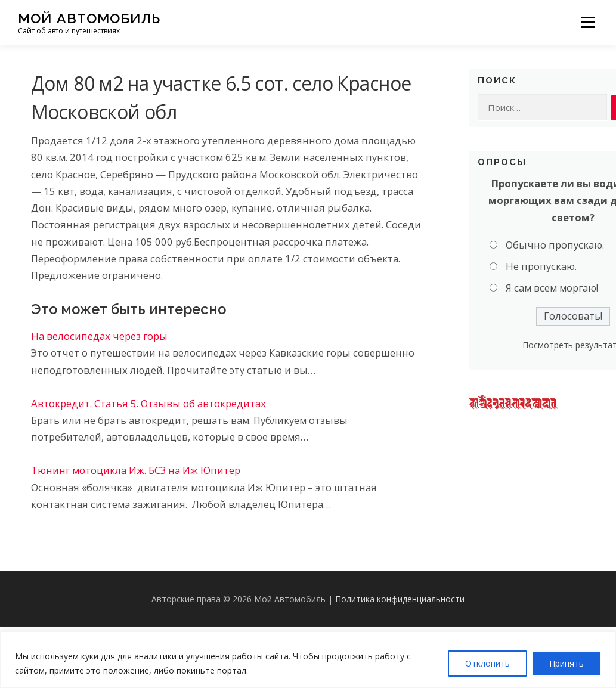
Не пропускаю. (541, 267)
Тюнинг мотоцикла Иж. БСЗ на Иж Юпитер (136, 470)
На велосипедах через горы (99, 336)
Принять (567, 663)
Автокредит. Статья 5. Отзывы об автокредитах (148, 403)
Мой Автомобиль (89, 18)
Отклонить (487, 663)
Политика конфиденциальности (400, 599)
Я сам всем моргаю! (552, 288)
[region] (308, 660)
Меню (588, 22)
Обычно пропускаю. (555, 245)
